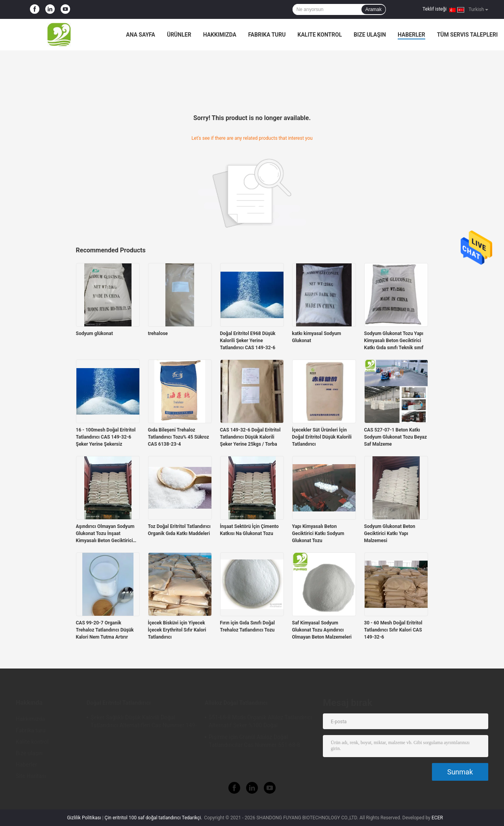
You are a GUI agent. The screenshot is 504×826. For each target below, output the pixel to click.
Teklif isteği (435, 9)
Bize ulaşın (370, 35)
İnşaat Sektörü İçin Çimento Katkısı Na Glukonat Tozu (249, 530)
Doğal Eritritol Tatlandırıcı (119, 703)
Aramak (373, 9)
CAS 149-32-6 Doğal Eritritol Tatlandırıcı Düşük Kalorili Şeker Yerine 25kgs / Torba (250, 437)
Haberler (411, 35)
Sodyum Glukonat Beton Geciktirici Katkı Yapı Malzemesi (390, 533)
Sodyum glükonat (94, 333)
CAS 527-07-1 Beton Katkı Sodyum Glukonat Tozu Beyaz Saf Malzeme (396, 437)
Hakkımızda (220, 35)
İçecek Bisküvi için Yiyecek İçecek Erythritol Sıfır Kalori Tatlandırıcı (177, 630)
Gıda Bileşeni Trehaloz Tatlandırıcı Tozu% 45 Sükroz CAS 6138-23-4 (179, 437)
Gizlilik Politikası (84, 818)
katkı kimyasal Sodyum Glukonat (317, 337)
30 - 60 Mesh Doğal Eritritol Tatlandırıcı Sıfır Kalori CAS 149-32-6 (393, 630)
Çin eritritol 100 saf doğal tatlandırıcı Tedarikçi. (154, 818)
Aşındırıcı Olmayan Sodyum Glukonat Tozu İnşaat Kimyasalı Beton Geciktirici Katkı (105, 534)
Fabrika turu (267, 35)
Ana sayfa (141, 35)
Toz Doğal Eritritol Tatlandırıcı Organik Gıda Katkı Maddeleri (179, 530)
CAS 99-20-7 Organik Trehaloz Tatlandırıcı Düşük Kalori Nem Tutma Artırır (105, 630)
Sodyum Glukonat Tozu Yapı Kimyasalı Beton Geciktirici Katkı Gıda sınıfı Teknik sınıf (394, 341)
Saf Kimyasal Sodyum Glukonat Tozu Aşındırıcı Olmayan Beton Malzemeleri (322, 630)
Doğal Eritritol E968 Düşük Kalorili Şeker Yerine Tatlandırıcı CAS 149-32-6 (248, 341)
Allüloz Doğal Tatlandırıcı (236, 703)
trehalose (158, 333)
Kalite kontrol (320, 35)
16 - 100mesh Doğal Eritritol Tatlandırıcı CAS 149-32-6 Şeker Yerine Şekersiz (106, 437)
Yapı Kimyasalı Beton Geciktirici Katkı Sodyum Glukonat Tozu (318, 533)
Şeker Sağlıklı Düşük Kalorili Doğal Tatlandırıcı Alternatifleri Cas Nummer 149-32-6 (144, 722)
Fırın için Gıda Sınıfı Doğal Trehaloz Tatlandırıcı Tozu (247, 626)
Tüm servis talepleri (467, 35)
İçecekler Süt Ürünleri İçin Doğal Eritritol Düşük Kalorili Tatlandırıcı (322, 437)
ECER (437, 818)
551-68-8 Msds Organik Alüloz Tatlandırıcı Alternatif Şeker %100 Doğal (260, 721)
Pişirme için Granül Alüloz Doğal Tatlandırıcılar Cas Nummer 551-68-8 (254, 741)
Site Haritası (31, 776)
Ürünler (179, 35)
